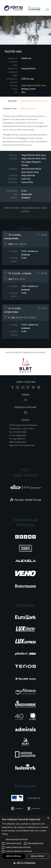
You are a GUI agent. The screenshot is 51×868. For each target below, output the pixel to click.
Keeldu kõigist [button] (38, 856)
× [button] (48, 818)
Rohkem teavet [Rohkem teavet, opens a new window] (14, 834)
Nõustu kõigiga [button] (14, 856)
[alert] (25, 842)
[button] (4, 30)
